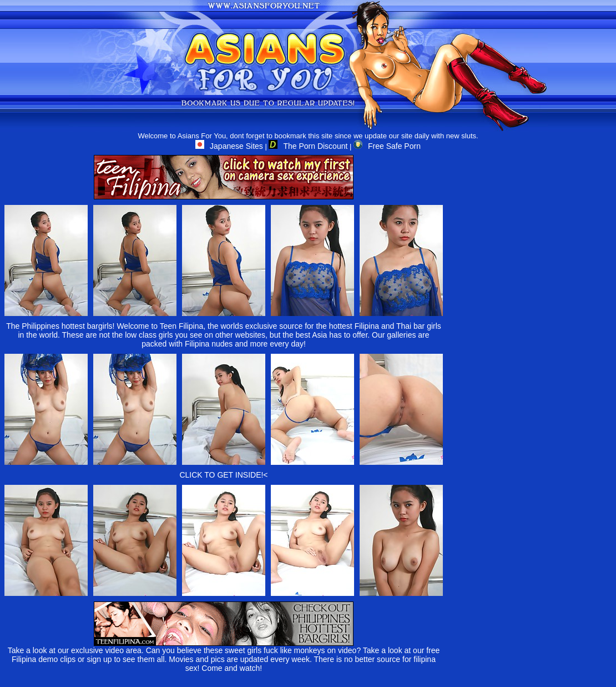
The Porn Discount (308, 146)
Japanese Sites (229, 146)
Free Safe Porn (387, 146)
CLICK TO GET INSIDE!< (223, 475)
